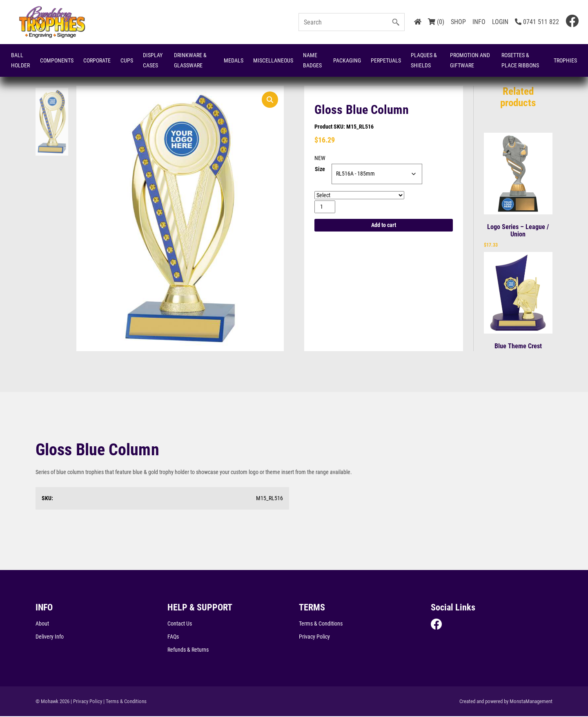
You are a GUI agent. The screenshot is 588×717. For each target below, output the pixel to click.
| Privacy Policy (86, 702)
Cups (127, 60)
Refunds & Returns (188, 650)
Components (57, 60)
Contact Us (180, 624)
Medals (234, 60)
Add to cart (384, 226)
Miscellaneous (273, 60)
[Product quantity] (325, 207)
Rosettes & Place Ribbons (520, 60)
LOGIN (500, 22)
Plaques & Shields (424, 60)
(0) (436, 22)
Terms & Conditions (321, 624)
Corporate (97, 60)
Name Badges (312, 60)
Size (320, 170)
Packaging (347, 60)
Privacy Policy (314, 637)
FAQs (173, 637)
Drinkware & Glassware (190, 60)
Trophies (565, 60)
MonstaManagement (531, 702)
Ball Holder (20, 60)
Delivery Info (50, 637)
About (42, 624)
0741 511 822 (537, 22)
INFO (479, 22)
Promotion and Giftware (470, 60)
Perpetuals (386, 60)
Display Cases (153, 60)
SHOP (458, 22)
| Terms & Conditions (125, 702)
